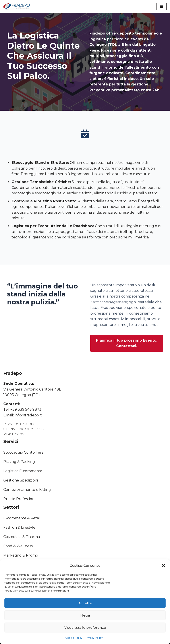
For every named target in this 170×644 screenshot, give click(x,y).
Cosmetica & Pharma (22, 537)
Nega (85, 615)
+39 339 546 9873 (26, 409)
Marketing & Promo (21, 555)
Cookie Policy (74, 638)
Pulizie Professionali (21, 499)
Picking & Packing (19, 462)
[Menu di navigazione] (161, 6)
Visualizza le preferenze (85, 628)
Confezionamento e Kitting (27, 490)
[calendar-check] (85, 134)
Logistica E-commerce (23, 471)
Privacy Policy (94, 638)
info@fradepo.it (28, 415)
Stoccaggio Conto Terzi (24, 452)
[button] (163, 566)
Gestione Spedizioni (21, 480)
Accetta (85, 603)
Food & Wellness (18, 546)
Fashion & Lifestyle (19, 527)
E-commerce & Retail (22, 518)
